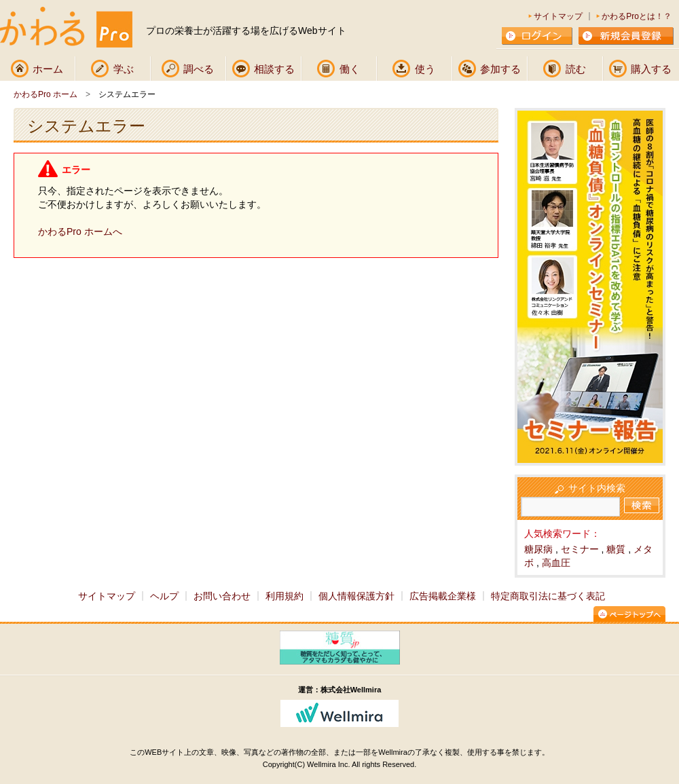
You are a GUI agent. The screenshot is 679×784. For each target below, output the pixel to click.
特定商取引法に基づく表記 (548, 596)
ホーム (48, 69)
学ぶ (124, 69)
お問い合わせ (222, 596)
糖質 (616, 549)
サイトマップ (558, 16)
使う (425, 69)
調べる (199, 69)
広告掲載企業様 (443, 596)
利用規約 (285, 596)
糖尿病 (538, 549)
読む (576, 69)
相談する (274, 69)
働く (350, 69)
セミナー (580, 549)
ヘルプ (164, 596)
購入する (651, 69)
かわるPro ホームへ (80, 231)
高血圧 (556, 563)
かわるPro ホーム (45, 94)
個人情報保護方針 (356, 596)
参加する (500, 69)
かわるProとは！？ (637, 16)
